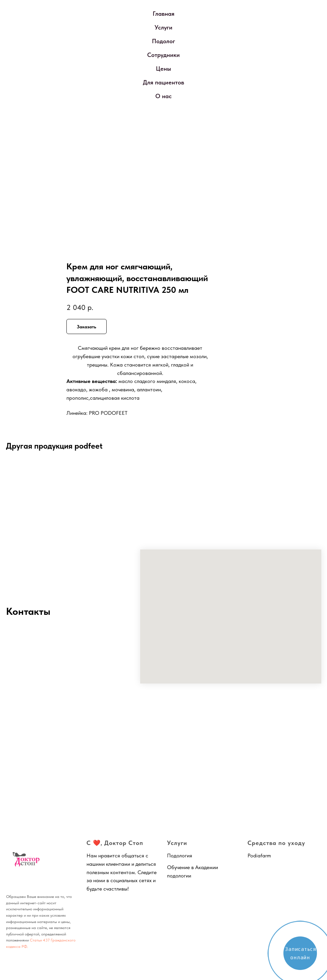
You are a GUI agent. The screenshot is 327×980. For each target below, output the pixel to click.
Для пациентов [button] (163, 82)
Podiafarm (259, 856)
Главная (163, 14)
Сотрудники (163, 55)
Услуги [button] (163, 27)
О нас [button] (163, 96)
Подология (180, 856)
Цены (163, 69)
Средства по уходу (276, 843)
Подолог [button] (163, 41)
